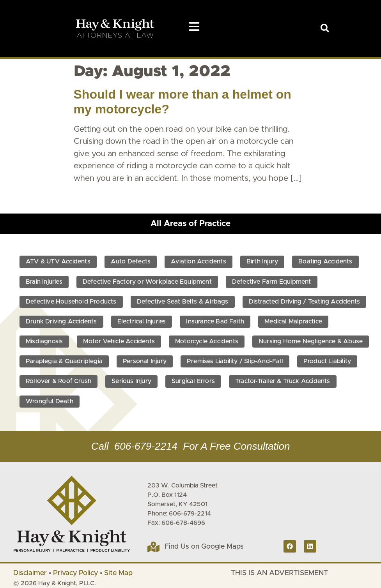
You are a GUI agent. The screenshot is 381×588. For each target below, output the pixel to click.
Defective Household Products (71, 302)
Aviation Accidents (198, 261)
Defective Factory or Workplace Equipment (147, 282)
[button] (194, 26)
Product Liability (327, 361)
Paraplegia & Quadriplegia (64, 361)
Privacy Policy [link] (75, 573)
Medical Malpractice (293, 321)
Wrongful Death (50, 401)
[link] (325, 28)
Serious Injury (131, 381)
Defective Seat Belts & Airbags (183, 302)
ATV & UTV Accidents (58, 261)
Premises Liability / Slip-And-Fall (235, 361)
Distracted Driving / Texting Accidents (305, 302)
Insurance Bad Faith (215, 321)
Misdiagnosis (44, 341)
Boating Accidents (325, 261)
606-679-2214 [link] (146, 446)
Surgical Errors (193, 381)
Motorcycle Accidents (207, 341)
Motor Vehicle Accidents (119, 341)
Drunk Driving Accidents (61, 321)
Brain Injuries (44, 282)
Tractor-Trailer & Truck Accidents (283, 381)
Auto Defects (131, 261)
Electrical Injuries (142, 321)
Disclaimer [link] (30, 573)
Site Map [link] (118, 573)
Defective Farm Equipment (272, 282)
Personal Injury (145, 361)
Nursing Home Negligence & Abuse (311, 341)
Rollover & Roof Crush (58, 381)
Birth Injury (262, 261)
